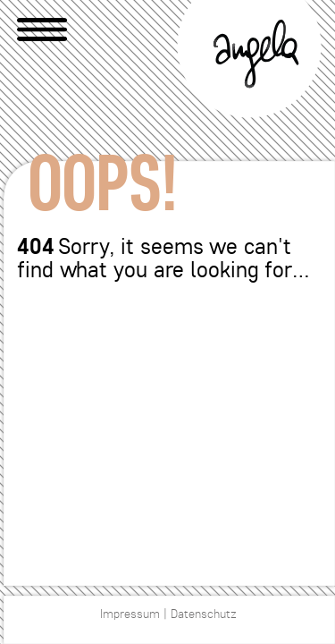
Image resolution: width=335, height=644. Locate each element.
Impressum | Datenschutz (168, 615)
